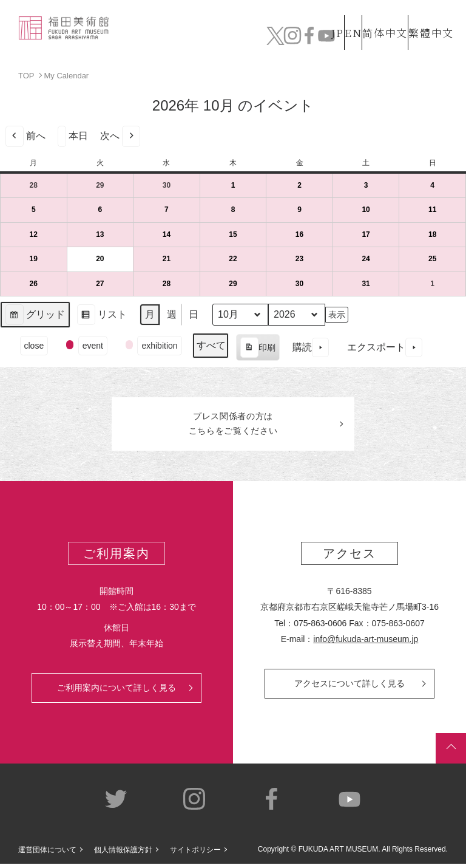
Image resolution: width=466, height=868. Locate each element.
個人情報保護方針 (123, 853)
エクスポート (385, 347)
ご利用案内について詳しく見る (116, 692)
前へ (25, 136)
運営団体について (47, 853)
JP (289, 14)
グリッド (35, 316)
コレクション (171, 37)
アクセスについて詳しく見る (349, 688)
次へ (120, 136)
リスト (102, 316)
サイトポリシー (195, 853)
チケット (427, 37)
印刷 (258, 349)
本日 (73, 136)
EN (327, 14)
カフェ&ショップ (333, 37)
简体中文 (372, 14)
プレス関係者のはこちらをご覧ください (233, 426)
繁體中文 (429, 14)
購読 (311, 347)
